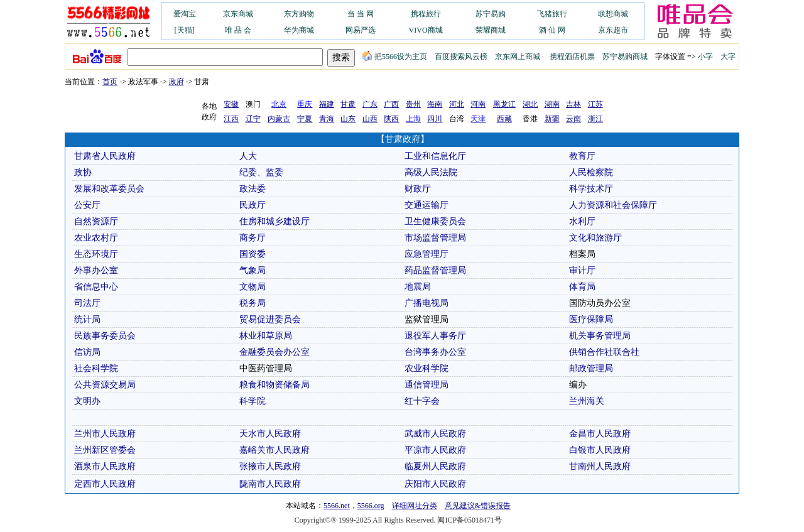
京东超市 (613, 30)
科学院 (253, 401)
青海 (327, 119)
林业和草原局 (266, 336)
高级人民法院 (431, 172)
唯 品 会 (238, 30)
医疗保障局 (591, 319)
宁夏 (305, 119)
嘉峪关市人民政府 (274, 450)
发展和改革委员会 (109, 189)
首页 (110, 82)
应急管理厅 (426, 254)
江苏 (595, 104)
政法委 (253, 189)
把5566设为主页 (394, 57)
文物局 (253, 287)
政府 (177, 82)
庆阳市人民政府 (435, 484)
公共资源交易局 (105, 385)
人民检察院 (591, 172)
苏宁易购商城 (625, 57)
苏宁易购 (491, 14)
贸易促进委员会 (270, 319)
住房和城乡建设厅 (274, 221)
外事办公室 (96, 270)
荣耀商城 (491, 30)
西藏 (504, 119)
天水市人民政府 (270, 434)
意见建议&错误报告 (478, 506)
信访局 (87, 352)
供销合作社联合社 (604, 352)
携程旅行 (426, 14)
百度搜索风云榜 (461, 57)
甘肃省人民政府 (105, 156)
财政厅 (418, 189)
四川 (435, 119)
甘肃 (348, 104)
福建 (327, 104)
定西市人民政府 (105, 484)
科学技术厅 (591, 189)
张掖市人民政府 (270, 466)
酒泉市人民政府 (105, 466)
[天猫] (185, 30)
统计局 (87, 319)
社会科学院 (96, 368)
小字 (705, 57)
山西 (370, 119)
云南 (573, 119)
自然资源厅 (96, 221)
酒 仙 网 (552, 30)
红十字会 (422, 401)
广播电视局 (426, 303)
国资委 (253, 254)
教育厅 (582, 156)
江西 (231, 119)
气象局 (253, 270)
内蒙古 (279, 119)
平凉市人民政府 (435, 450)
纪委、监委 (261, 172)
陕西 (391, 119)
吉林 (573, 104)
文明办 (87, 401)
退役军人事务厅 (435, 336)
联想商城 (613, 14)
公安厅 (87, 205)
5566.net (337, 506)
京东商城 (238, 14)
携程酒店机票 (572, 57)
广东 (370, 104)
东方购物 (299, 14)
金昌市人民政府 (600, 434)
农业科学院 (426, 368)
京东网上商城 (518, 57)
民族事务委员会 (105, 336)
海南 (435, 104)
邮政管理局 (591, 368)
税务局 (253, 303)
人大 (248, 156)
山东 (348, 119)
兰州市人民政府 (105, 434)
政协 (83, 172)
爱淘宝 (185, 14)
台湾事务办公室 (435, 352)
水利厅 (582, 221)
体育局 (582, 287)
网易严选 (361, 30)
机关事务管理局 (600, 336)
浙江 (595, 119)
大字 (728, 57)
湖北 (530, 104)
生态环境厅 (96, 254)
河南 (478, 104)
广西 (391, 104)
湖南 (552, 104)
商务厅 (253, 238)
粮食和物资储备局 (274, 385)
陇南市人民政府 (270, 484)
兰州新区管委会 (105, 450)
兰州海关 (587, 401)
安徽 (231, 104)
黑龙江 (504, 104)
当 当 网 (361, 14)
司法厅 (87, 303)
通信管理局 (426, 385)
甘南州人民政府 (600, 466)
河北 (457, 104)
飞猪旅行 (552, 14)
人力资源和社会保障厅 (613, 205)
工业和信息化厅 (435, 156)
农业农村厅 (96, 238)
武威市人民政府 (435, 434)
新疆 (552, 119)
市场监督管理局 (435, 238)
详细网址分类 (415, 506)
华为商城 (299, 30)
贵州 (413, 104)
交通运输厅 (426, 205)
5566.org (371, 506)
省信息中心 (96, 287)
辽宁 (253, 119)
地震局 (418, 287)
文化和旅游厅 (595, 238)
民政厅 (253, 205)
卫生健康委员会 (435, 221)
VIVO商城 (426, 30)
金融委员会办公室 (274, 352)
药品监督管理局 (435, 270)
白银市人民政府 (600, 450)
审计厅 (582, 270)
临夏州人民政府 (435, 466)
